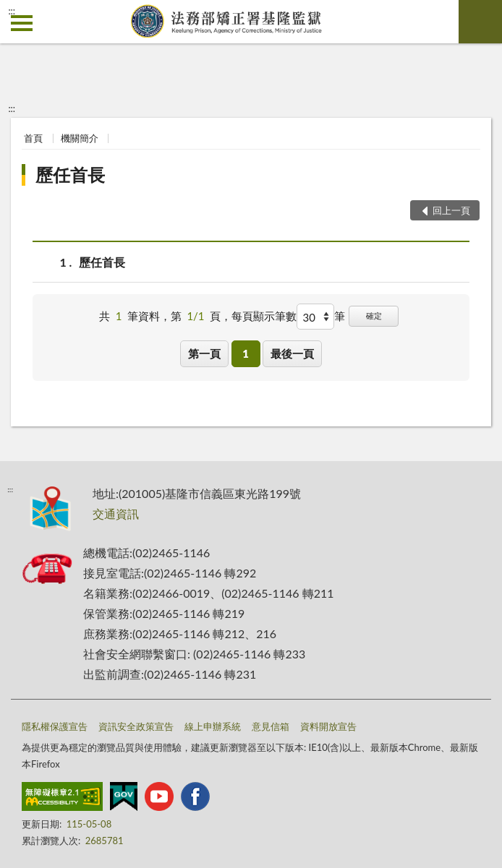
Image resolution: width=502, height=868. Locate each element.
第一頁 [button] (204, 353)
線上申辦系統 (213, 726)
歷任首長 (70, 175)
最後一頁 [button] (292, 353)
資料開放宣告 (328, 726)
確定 (374, 315)
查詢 (480, 22)
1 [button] (246, 353)
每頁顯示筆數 (264, 316)
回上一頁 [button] (451, 210)
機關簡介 (80, 138)
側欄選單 (22, 23)
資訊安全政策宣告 (136, 726)
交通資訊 (116, 514)
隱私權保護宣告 (55, 726)
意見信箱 (271, 726)
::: (12, 11)
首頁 (33, 138)
